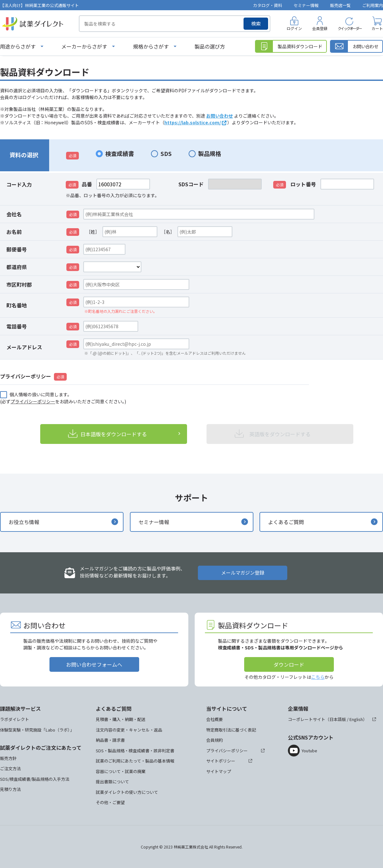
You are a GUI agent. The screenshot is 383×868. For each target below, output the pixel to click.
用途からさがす (18, 46)
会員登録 (320, 28)
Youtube (309, 751)
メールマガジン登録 (243, 573)
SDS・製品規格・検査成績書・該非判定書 (135, 751)
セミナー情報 (306, 5)
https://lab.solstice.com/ (193, 122)
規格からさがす (151, 46)
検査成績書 (120, 153)
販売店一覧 (340, 5)
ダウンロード (289, 664)
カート (377, 28)
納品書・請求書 (110, 740)
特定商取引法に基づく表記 (231, 730)
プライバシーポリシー (33, 401)
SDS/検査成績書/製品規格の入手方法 (35, 779)
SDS (166, 153)
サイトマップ (219, 771)
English (356, 719)
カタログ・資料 (268, 5)
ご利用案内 (373, 5)
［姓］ (93, 232)
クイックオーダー (349, 28)
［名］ (168, 232)
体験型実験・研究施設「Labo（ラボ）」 (37, 730)
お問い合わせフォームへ (94, 664)
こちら (318, 677)
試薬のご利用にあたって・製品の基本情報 (135, 761)
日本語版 (338, 719)
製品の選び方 (210, 46)
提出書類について (112, 782)
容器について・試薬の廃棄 (121, 771)
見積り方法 (10, 789)
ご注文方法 (10, 768)
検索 (256, 23)
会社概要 (214, 719)
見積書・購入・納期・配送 (121, 719)
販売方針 (8, 758)
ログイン (294, 28)
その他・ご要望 (110, 802)
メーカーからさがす (84, 46)
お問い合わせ (220, 116)
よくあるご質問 (286, 522)
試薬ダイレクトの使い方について (127, 792)
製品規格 (210, 153)
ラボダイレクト (15, 719)
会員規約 (214, 740)
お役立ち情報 (24, 522)
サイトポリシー (221, 761)
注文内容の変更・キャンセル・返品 (129, 730)
